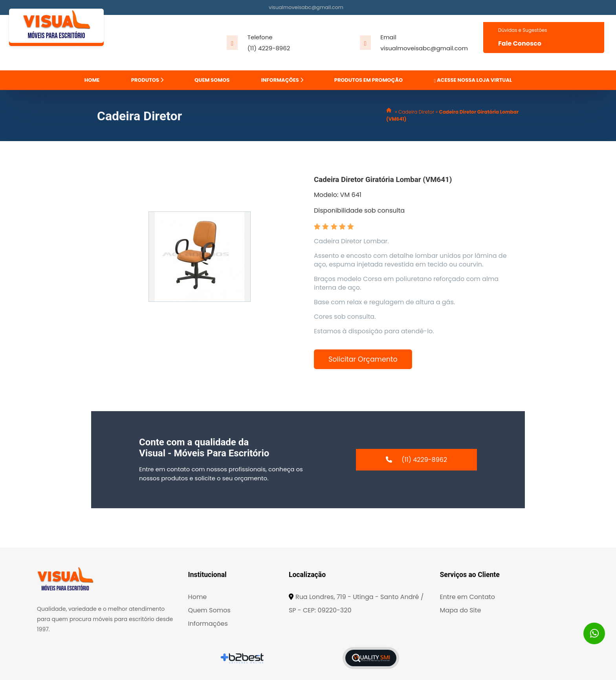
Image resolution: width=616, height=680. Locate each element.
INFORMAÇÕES (282, 80)
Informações (208, 624)
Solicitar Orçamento (363, 359)
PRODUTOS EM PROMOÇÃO (368, 80)
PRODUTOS (147, 80)
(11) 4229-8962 (269, 48)
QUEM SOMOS (212, 80)
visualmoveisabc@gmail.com (306, 7)
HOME (92, 80)
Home (198, 597)
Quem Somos (209, 610)
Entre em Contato (467, 597)
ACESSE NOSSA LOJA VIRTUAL (473, 80)
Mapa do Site (460, 610)
